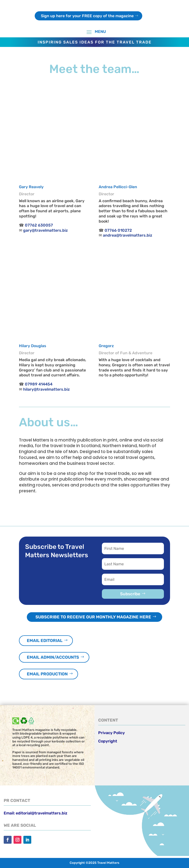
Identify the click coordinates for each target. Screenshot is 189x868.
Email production (47, 674)
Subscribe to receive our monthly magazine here (93, 617)
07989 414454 (39, 384)
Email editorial (45, 640)
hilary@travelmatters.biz (47, 389)
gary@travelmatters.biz (46, 230)
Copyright (108, 741)
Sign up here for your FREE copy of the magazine (87, 16)
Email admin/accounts (53, 657)
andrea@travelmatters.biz (128, 235)
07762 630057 (39, 225)
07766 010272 (118, 230)
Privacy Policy (111, 733)
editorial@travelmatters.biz (42, 813)
